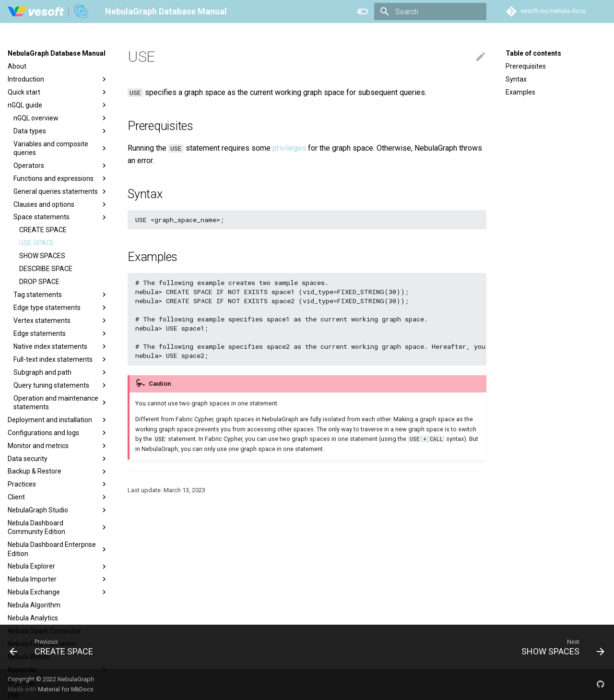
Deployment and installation (58, 420)
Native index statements (61, 346)
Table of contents (533, 53)
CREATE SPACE (43, 230)
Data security (58, 459)
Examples (520, 92)
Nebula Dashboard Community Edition (58, 527)
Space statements (61, 217)
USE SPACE (37, 243)
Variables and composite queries (61, 148)
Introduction (58, 79)
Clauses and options (61, 204)
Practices (58, 484)
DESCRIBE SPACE (46, 269)
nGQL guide (58, 105)
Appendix (58, 670)
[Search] (430, 12)
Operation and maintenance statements (61, 403)
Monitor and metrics (58, 446)
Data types (61, 131)
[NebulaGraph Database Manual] (49, 12)
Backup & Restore (58, 472)
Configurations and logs (58, 433)
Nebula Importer (58, 579)
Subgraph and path (61, 372)
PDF (14, 696)
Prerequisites (526, 66)
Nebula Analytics (33, 618)
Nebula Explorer (58, 567)
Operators (61, 166)
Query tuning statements (61, 385)
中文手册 (21, 683)
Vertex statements (61, 320)
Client (58, 497)
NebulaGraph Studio (58, 510)
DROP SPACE (39, 282)
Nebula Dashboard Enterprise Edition (58, 549)
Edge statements (61, 333)
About (17, 66)
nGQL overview (61, 118)
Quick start (58, 92)
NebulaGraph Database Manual (57, 53)
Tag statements (61, 295)
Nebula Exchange (58, 592)
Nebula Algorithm (34, 605)
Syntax (516, 79)
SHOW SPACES (42, 256)
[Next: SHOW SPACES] (560, 647)
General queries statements (61, 191)
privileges (289, 148)
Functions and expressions (61, 178)
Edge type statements (61, 308)
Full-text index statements (61, 359)
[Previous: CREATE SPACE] (54, 647)
